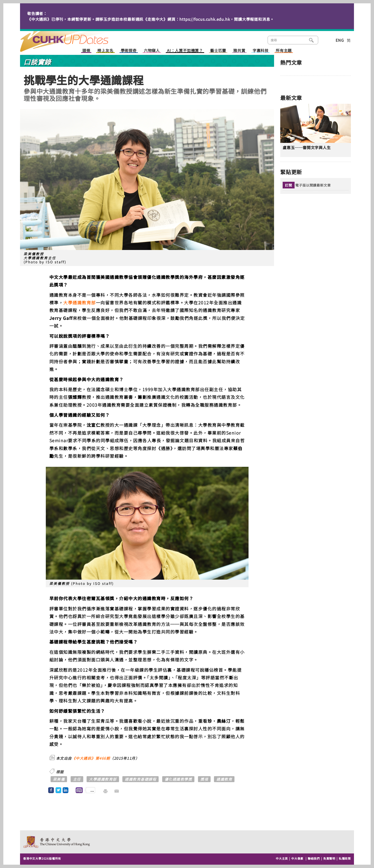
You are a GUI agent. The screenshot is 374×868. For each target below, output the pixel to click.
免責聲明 (329, 858)
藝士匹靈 (218, 51)
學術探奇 (129, 51)
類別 (326, 40)
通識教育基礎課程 (140, 779)
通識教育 (224, 779)
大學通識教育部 (80, 302)
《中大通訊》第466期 (91, 758)
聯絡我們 (314, 858)
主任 (77, 779)
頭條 (86, 51)
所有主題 (284, 51)
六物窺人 (152, 51)
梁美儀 (59, 779)
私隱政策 (345, 858)
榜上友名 (105, 51)
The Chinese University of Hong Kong (57, 842)
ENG (340, 40)
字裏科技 (261, 51)
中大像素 (297, 858)
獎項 (204, 779)
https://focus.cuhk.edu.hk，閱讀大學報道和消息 (225, 19)
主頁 (73, 38)
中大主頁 (282, 858)
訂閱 (289, 185)
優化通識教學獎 (178, 779)
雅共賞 (239, 51)
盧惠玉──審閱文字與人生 (307, 148)
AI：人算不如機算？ (185, 51)
